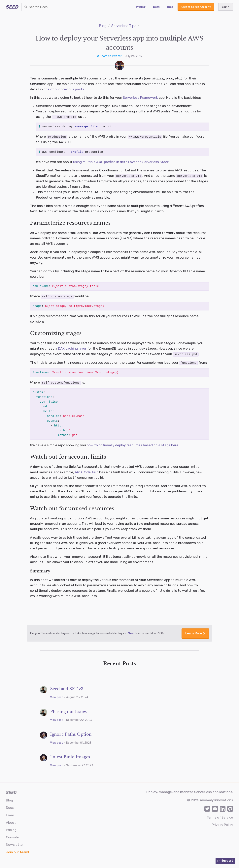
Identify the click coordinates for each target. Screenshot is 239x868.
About (11, 821)
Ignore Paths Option (71, 733)
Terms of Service (220, 816)
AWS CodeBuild (87, 471)
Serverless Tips (124, 26)
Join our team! (17, 850)
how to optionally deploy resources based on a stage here (133, 444)
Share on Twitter (109, 56)
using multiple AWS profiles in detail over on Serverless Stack (121, 161)
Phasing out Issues (68, 710)
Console (12, 836)
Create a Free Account (196, 7)
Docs (156, 7)
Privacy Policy (222, 823)
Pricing (141, 7)
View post (57, 696)
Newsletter (15, 843)
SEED (12, 7)
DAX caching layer (72, 348)
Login (226, 7)
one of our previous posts (64, 89)
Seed (132, 632)
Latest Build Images (70, 755)
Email (10, 813)
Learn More (195, 632)
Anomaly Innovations (216, 798)
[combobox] (45, 7)
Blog (170, 7)
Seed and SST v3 (67, 687)
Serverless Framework (140, 98)
